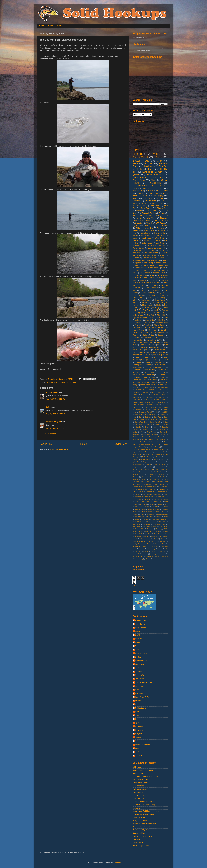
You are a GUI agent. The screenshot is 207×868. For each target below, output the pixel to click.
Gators (135, 442)
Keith (48, 407)
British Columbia (138, 405)
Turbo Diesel (158, 534)
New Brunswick (155, 479)
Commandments (151, 415)
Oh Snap (149, 163)
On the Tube (142, 489)
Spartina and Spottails (141, 830)
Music (145, 196)
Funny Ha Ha (159, 233)
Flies (153, 180)
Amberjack (136, 392)
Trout (146, 377)
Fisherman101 (141, 664)
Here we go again (160, 449)
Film (142, 432)
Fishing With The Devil (150, 435)
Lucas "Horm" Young (143, 697)
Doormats (149, 425)
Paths (134, 492)
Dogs (163, 268)
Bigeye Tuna (162, 208)
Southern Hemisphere (156, 367)
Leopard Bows (137, 464)
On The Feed (137, 355)
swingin (138, 387)
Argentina (147, 325)
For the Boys (151, 340)
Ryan (137, 712)
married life (150, 320)
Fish (158, 157)
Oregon (148, 355)
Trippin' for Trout (139, 843)
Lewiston (148, 464)
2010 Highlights (163, 387)
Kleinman (139, 693)
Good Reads (144, 442)
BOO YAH (158, 177)
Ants (153, 392)
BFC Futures (137, 328)
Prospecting (162, 497)
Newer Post (46, 444)
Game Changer (138, 298)
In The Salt (158, 457)
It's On (139, 218)
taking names (158, 203)
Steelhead (148, 166)
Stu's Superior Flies (157, 313)
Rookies (165, 310)
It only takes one (145, 459)
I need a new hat (160, 452)
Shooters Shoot (147, 512)
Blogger (118, 863)
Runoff (160, 504)
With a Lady (138, 216)
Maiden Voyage (159, 350)
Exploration (147, 430)
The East (150, 315)
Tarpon (162, 213)
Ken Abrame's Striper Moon (143, 814)
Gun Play (151, 345)
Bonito (135, 402)
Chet (137, 650)
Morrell (138, 701)
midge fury (161, 320)
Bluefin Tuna (139, 180)
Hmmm (161, 188)
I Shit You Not (145, 273)
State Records (150, 370)
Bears (137, 265)
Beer (134, 233)
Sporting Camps (162, 514)
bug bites (164, 280)
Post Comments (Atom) (60, 449)
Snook (148, 365)
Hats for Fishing (155, 447)
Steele (159, 161)
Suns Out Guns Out (151, 372)
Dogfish (165, 422)
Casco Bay (156, 410)
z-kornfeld (139, 756)
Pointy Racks (146, 494)
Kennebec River (159, 273)
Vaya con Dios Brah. (140, 318)
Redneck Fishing (149, 213)
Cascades (145, 333)
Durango (165, 425)
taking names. (147, 188)
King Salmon (145, 235)
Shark (148, 362)
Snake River (151, 514)
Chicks (143, 290)
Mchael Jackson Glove (143, 472)
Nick (137, 704)
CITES (146, 407)
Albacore (151, 390)
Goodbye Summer (146, 343)
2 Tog (153, 387)
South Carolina (159, 365)
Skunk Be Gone (161, 221)
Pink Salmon (150, 492)
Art (141, 395)
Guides (135, 235)
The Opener (164, 526)
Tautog (165, 517)
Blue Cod (147, 400)
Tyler (137, 723)
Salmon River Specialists (142, 827)
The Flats (162, 522)
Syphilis (158, 517)
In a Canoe (143, 347)
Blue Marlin (160, 243)
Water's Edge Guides (141, 846)
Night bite (162, 352)
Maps (157, 469)
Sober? (135, 198)
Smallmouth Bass (149, 258)
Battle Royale (147, 243)
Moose (143, 352)
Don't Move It (139, 425)
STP (166, 504)
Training (165, 531)
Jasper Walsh (141, 675)
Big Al (137, 635)
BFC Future (160, 223)
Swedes (150, 517)
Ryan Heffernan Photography (144, 824)
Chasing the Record (145, 412)
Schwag (162, 255)
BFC (147, 395)
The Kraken (136, 526)
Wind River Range (139, 541)
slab (157, 556)
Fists (143, 437)
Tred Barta (148, 534)
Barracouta (136, 397)
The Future (136, 524)
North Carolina (160, 484)
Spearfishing (137, 370)
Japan (163, 459)
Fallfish (163, 430)
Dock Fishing (163, 420)
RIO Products (137, 499)
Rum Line (144, 504)
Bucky (138, 642)
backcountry (137, 240)
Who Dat (156, 539)
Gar (161, 340)
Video (157, 154)
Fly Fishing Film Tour (157, 270)
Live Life (162, 251)
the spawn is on (154, 260)
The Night (161, 315)
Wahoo (135, 238)
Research (164, 499)
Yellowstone (136, 546)
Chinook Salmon (139, 248)
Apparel (138, 263)
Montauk (144, 477)
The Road (136, 377)
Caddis (153, 407)
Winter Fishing (144, 382)
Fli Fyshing (136, 270)
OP (159, 487)
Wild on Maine (155, 318)
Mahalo (148, 350)
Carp (134, 290)
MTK (134, 469)
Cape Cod (148, 226)
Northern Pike (138, 191)
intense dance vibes (148, 385)
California (138, 410)
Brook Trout (50, 383)
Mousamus (60, 383)
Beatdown (161, 230)
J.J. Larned (140, 668)
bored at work (154, 546)
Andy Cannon (141, 624)
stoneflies (164, 556)
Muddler (163, 477)
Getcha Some (152, 211)
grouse (160, 549)
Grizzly (142, 345)
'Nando (138, 737)
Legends (136, 303)
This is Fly (137, 839)
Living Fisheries (139, 817)
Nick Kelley (145, 308)
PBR (155, 355)
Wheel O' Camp (145, 539)
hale (166, 549)
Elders (147, 427)
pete (137, 748)
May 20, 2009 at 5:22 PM (55, 428)
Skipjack (135, 514)
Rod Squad (145, 360)
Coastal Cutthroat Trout (156, 248)
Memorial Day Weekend (156, 474)
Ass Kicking (148, 263)
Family (135, 432)
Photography (158, 196)
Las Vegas (162, 462)
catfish (149, 549)
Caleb (137, 646)
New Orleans (157, 482)
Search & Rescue (154, 509)
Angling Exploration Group (143, 770)
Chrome (135, 335)
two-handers (153, 285)
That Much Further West (142, 836)
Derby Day (153, 420)
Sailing (155, 360)
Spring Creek (141, 313)
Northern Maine (138, 487)
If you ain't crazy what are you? (154, 454)
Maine (150, 191)
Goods (158, 343)
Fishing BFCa (147, 338)
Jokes (135, 300)
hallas (137, 741)
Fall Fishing (154, 193)
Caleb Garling (163, 407)
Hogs (159, 345)
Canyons (136, 201)
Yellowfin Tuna (140, 185)
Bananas (164, 285)
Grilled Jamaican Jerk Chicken (150, 444)
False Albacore (145, 233)
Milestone (136, 477)
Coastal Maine (138, 251)
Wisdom (162, 541)
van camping (139, 559)
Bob (164, 400)
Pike (137, 357)
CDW (163, 288)
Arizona (135, 395)
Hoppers (135, 452)
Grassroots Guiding (140, 795)
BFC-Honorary (139, 177)
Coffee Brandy (162, 226)
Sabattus (138, 507)
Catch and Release (158, 333)
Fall (155, 430)
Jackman (156, 459)
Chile (156, 412)
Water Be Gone (156, 536)
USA (153, 377)
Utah (166, 534)
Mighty (135, 352)
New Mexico (146, 482)
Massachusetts (148, 305)
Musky (159, 305)
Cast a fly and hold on (156, 245)
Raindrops (147, 499)
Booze (151, 169)
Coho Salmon (151, 251)
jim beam (146, 551)
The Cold (150, 375)
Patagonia (162, 489)
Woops (149, 544)
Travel (162, 258)
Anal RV (145, 392)
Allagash (138, 325)
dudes (165, 318)
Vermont (162, 377)
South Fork (137, 367)
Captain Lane (163, 265)
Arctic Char (161, 392)
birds (145, 546)
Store (60, 26)
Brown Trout (141, 161)
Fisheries (136, 338)
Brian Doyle (162, 402)
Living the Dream (159, 464)
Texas (137, 519)
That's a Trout (152, 522)
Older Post (121, 444)
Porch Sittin (157, 494)
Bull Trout (152, 330)
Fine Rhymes (152, 432)
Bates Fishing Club (140, 773)
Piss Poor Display (149, 255)
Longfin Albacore (138, 467)
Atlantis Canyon (159, 325)
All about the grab (53, 422)
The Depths (161, 375)
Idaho (165, 216)
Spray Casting (140, 517)
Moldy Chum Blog (140, 821)
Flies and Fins (138, 786)
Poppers (146, 357)
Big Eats (136, 226)
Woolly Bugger (138, 544)
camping (141, 549)
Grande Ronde (156, 442)
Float (145, 270)
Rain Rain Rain (145, 310)
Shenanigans (159, 362)
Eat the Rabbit (138, 295)
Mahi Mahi (154, 206)
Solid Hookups (154, 175)
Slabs (142, 514)
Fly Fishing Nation (140, 789)
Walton (146, 536)
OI (153, 185)
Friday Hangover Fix (144, 228)
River (137, 502)
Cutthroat (148, 417)
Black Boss (161, 397)
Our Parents (152, 489)
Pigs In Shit (163, 355)
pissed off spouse (138, 556)
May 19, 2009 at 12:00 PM (56, 414)
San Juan (147, 507)
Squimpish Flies (139, 833)
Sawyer (138, 719)
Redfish (138, 278)
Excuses (161, 335)
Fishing (137, 154)
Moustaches (154, 477)
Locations (146, 303)
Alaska (165, 260)
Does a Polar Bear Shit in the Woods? (147, 422)
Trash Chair (138, 534)
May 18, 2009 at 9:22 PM (55, 399)
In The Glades (147, 457)
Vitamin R (138, 536)
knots (153, 551)
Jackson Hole (137, 350)
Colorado (140, 193)
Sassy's (155, 507)
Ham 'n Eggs (143, 447)
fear (162, 382)
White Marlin (160, 238)
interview (138, 551)
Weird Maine (146, 238)
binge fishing (153, 280)
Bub (157, 405)
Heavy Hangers (146, 449)
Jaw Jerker (137, 808)
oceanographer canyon (158, 554)
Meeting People (138, 474)
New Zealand (147, 208)
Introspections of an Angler (143, 802)
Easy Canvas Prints (140, 783)
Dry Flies (162, 293)
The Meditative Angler (150, 526)
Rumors (152, 504)
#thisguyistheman (161, 323)
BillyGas (138, 639)
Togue (141, 531)
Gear (134, 273)
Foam (144, 439)
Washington (155, 183)
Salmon (162, 278)
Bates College (149, 230)
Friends (151, 439)
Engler (156, 427)
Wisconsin (153, 541)
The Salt (163, 166)
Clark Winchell (141, 653)
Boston (138, 288)
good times (157, 240)
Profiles (157, 357)
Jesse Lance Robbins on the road (146, 811)
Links (140, 169)
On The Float (151, 201)
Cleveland (138, 415)
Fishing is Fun (138, 340)
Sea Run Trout (140, 509)
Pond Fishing (163, 275)
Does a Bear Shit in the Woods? (147, 268)
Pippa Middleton (162, 492)
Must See (152, 352)
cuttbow (154, 382)
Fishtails (135, 437)
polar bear (150, 556)
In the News (155, 347)
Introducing (161, 298)
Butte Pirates (137, 407)
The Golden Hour (159, 524)
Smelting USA (138, 365)
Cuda (134, 417)
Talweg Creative (138, 375)
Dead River (158, 417)
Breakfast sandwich (151, 288)
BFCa (135, 163)
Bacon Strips (150, 328)
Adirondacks (140, 390)
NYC (144, 479)
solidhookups (140, 752)
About (51, 26)
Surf (163, 372)
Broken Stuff (149, 405)
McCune (165, 469)
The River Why (139, 529)
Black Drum (137, 400)
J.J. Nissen (140, 672)
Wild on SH (153, 380)
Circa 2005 (164, 412)
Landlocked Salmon (152, 172)
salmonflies (148, 323)
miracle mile (161, 551)
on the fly (142, 285)
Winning (160, 198)
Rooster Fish (157, 502)
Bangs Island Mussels (158, 395)
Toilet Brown (149, 531)
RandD (156, 310)
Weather (143, 280)
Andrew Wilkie (52, 392)
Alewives (162, 390)
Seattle (138, 362)
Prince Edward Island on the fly (145, 497)
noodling (145, 554)
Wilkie (163, 539)
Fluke (160, 437)
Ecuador (138, 427)
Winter (144, 203)
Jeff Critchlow (141, 679)
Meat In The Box (159, 472)
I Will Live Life (138, 798)
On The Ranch (152, 253)
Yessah (149, 223)
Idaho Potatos (137, 454)
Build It (163, 405)
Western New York (139, 380)
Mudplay (135, 479)
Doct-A (138, 657)
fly (154, 549)
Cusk (141, 417)
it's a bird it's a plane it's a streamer (148, 283)
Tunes (135, 280)
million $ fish (163, 385)
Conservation (155, 290)
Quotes (136, 175)
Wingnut (138, 734)
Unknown (139, 726)
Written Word (160, 544)
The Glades (147, 524)
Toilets (158, 531)
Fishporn (163, 435)
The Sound (150, 529)
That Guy (145, 519)
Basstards (161, 328)
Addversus (137, 767)
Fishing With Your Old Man (156, 295)
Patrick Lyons (141, 708)
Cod (152, 335)
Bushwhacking (138, 245)
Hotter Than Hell (146, 452)
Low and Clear (160, 467)
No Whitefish (148, 484)
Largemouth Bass (149, 462)
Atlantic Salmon (162, 263)
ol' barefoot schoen (143, 745)
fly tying (147, 240)
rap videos (136, 323)
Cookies (162, 415)
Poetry (152, 275)
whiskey (148, 559)
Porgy (166, 494)
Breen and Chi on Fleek (147, 402)
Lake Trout (151, 218)
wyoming (136, 230)
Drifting (143, 293)
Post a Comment (50, 434)
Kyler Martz (136, 462)
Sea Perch (164, 507)
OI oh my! (156, 308)
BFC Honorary (139, 206)
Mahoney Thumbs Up (146, 469)
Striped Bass (71, 383)
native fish (136, 554)
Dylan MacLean (141, 660)
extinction (139, 320)
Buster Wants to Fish (141, 779)
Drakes (157, 425)
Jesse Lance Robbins (144, 682)
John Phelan (140, 686)
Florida (139, 211)
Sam (137, 715)
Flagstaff (151, 437)
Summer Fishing (159, 235)
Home (42, 26)
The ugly (159, 529)
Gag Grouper (161, 439)
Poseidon (161, 228)
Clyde (145, 335)
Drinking (152, 293)
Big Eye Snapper (149, 397)
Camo (146, 410)
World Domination (139, 260)
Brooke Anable (138, 330)
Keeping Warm (146, 300)
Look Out (149, 467)
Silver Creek (160, 512)
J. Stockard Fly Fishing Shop (144, 805)
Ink (164, 347)
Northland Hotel (150, 487)
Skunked (136, 258)
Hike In (150, 298)
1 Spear (146, 387)
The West (148, 198)
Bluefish (156, 400)
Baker (137, 631)
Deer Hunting (143, 420)
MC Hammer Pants (140, 275)
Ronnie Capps (146, 502)
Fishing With (160, 338)
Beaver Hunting (149, 265)
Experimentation (153, 216)
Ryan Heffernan (150, 278)
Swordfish (139, 223)
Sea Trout (164, 360)
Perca (141, 492)
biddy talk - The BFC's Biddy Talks (146, 776)
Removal (156, 499)
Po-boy (137, 494)
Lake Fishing (160, 300)
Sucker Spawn (138, 315)
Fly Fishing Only (139, 792)
